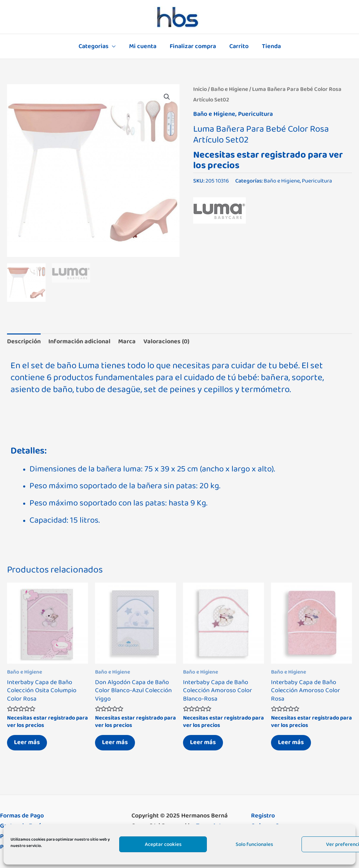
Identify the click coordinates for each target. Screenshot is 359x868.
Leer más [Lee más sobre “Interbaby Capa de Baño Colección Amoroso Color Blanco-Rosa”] (203, 742)
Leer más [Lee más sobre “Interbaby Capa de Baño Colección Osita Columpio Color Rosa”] (27, 742)
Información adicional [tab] (79, 342)
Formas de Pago (22, 816)
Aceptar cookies (163, 844)
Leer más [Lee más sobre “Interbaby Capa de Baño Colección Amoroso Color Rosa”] (291, 742)
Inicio (200, 89)
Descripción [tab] (24, 342)
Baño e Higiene (229, 89)
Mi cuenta (143, 46)
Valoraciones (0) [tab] (166, 342)
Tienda (270, 46)
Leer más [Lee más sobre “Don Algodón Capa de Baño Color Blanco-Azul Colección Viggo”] (115, 742)
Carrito (238, 46)
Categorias (95, 46)
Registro (263, 816)
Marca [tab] (127, 342)
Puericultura (255, 114)
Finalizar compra (193, 46)
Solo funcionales (254, 844)
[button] (167, 97)
